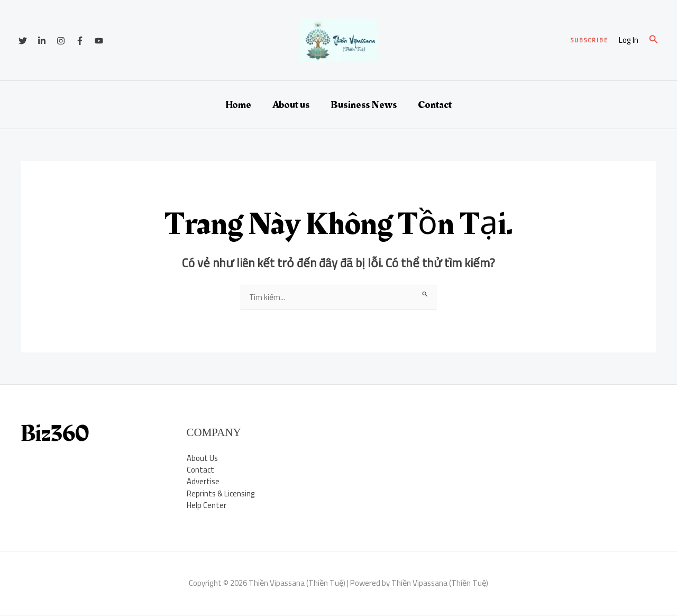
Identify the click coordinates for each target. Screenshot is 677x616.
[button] (589, 40)
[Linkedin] (42, 41)
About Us (202, 458)
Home (238, 105)
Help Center (207, 506)
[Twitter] (23, 41)
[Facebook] (80, 41)
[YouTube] (99, 41)
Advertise (203, 482)
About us (291, 105)
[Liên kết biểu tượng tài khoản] (629, 40)
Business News (364, 105)
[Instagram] (61, 41)
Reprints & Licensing (221, 494)
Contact (435, 105)
